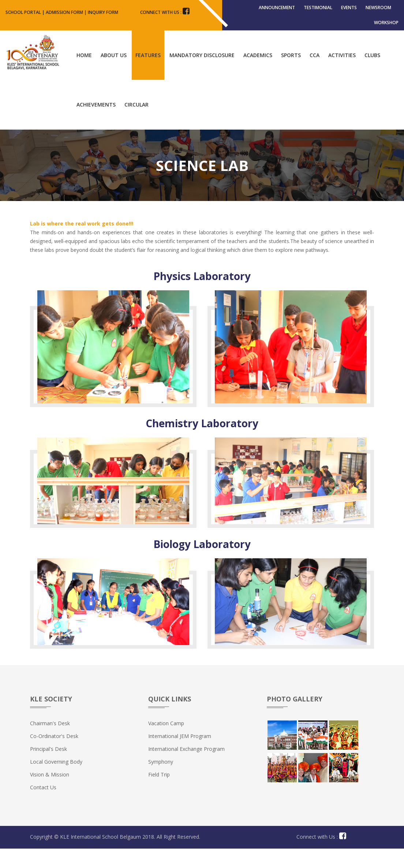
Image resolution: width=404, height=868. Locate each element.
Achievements (96, 124)
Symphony (161, 781)
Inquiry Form (103, 12)
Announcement (277, 12)
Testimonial (318, 12)
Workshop (386, 37)
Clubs (372, 74)
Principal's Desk (48, 768)
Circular (136, 124)
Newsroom (378, 12)
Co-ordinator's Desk (54, 755)
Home (84, 74)
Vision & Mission (50, 794)
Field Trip (159, 794)
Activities (342, 74)
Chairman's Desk (50, 743)
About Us (114, 74)
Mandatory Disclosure (202, 74)
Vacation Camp (166, 743)
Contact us (43, 807)
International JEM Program (180, 755)
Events (349, 12)
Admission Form (64, 12)
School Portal (23, 12)
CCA (315, 74)
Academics (258, 74)
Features (148, 74)
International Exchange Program (186, 768)
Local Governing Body (56, 781)
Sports (291, 74)
